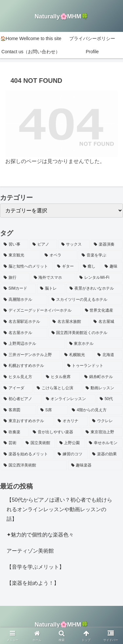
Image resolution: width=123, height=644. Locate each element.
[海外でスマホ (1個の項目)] (53, 278)
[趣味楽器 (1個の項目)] (95, 465)
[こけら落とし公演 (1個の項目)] (58, 388)
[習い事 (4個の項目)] (14, 245)
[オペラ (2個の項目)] (60, 255)
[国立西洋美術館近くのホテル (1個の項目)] (86, 333)
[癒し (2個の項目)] (90, 267)
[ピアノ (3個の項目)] (43, 245)
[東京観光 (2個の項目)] (20, 255)
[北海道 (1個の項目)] (108, 355)
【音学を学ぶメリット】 (35, 567)
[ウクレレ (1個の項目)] (106, 421)
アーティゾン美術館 (30, 551)
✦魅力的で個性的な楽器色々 (40, 535)
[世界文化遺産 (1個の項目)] (102, 311)
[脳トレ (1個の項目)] (51, 289)
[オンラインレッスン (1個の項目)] (69, 399)
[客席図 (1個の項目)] (18, 410)
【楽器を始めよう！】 (33, 583)
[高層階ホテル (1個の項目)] (24, 300)
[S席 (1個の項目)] (52, 410)
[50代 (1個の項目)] (110, 399)
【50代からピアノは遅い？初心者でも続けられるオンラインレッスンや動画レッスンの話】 (59, 509)
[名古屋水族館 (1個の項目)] (69, 322)
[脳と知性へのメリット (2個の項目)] (27, 267)
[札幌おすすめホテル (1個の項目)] (32, 366)
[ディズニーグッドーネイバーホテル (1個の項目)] (41, 311)
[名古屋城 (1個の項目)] (106, 322)
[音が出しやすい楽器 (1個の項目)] (56, 432)
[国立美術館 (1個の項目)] (39, 443)
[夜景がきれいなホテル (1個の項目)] (94, 289)
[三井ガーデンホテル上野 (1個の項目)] (30, 355)
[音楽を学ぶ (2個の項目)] (101, 255)
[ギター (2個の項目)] (66, 267)
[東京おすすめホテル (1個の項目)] (27, 421)
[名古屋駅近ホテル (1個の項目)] (24, 322)
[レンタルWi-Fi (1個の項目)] (99, 278)
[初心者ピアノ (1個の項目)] (21, 399)
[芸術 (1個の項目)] (11, 443)
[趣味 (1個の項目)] (112, 267)
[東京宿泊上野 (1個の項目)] (102, 432)
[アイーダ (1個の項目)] (17, 388)
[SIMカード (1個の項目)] (18, 289)
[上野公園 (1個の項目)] (71, 443)
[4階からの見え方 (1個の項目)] (96, 410)
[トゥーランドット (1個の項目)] (93, 366)
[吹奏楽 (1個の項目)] (15, 432)
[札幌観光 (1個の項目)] (77, 355)
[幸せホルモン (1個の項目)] (104, 443)
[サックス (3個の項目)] (74, 245)
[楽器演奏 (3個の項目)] (107, 245)
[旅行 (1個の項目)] (15, 278)
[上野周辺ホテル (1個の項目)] (33, 344)
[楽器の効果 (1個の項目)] (106, 454)
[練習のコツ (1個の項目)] (71, 454)
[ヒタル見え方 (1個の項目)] (21, 377)
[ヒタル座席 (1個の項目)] (61, 377)
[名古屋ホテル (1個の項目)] (24, 333)
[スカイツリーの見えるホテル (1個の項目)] (86, 300)
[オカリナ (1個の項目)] (71, 421)
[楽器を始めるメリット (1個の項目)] (27, 454)
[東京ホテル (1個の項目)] (94, 344)
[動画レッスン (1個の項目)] (102, 388)
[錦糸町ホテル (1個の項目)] (102, 377)
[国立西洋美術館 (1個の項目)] (34, 465)
